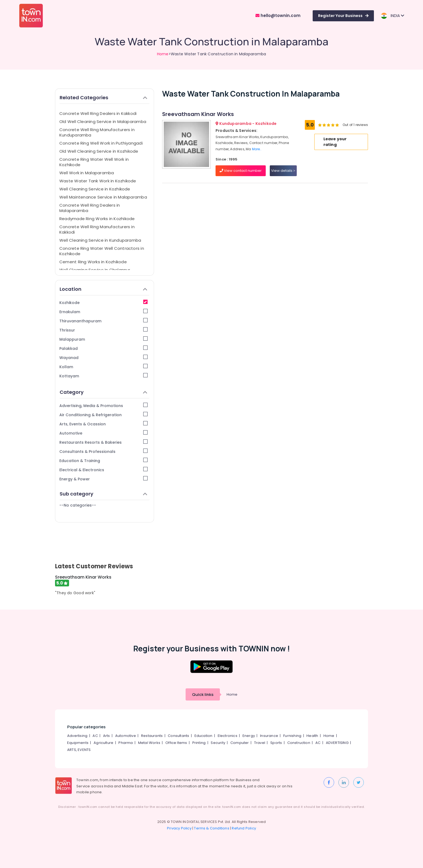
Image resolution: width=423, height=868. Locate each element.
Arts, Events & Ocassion (103, 424)
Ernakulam (103, 312)
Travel (260, 743)
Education (204, 736)
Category (103, 392)
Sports (276, 743)
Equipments (78, 743)
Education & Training (103, 461)
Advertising (77, 736)
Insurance (269, 736)
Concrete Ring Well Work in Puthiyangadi (101, 143)
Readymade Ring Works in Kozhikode (97, 219)
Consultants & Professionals (103, 451)
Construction (299, 743)
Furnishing (292, 736)
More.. (257, 149)
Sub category (103, 494)
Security (218, 743)
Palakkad (103, 348)
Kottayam (103, 376)
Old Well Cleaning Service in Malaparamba (103, 122)
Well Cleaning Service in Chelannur (95, 270)
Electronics (228, 736)
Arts (107, 736)
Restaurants (152, 736)
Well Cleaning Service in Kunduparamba (100, 240)
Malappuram (103, 339)
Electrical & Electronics (103, 470)
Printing (199, 743)
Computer (240, 743)
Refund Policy (244, 828)
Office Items (176, 743)
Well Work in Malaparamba (87, 173)
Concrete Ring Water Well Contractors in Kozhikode (102, 251)
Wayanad (103, 358)
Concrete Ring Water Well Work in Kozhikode (94, 162)
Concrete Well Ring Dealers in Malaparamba (90, 208)
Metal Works (149, 743)
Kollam (103, 367)
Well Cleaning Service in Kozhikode (95, 189)
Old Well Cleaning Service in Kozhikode (99, 151)
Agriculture (103, 743)
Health (312, 736)
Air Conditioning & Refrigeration (103, 415)
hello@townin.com (278, 16)
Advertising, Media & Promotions (103, 406)
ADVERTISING (337, 743)
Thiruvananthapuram (103, 321)
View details (283, 171)
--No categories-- (78, 505)
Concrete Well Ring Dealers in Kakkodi (98, 113)
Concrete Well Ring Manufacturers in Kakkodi (97, 229)
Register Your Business (343, 16)
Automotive (103, 433)
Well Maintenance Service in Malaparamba (103, 197)
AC (95, 736)
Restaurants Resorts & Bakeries (103, 442)
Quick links (203, 694)
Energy (249, 736)
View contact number (241, 171)
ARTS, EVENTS (79, 750)
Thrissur (103, 330)
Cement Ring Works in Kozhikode (93, 262)
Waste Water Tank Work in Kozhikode (98, 181)
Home (163, 54)
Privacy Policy (179, 828)
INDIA (392, 16)
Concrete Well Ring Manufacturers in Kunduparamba (97, 132)
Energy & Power (103, 479)
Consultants (178, 736)
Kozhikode (103, 303)
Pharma (126, 743)
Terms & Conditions (212, 828)
